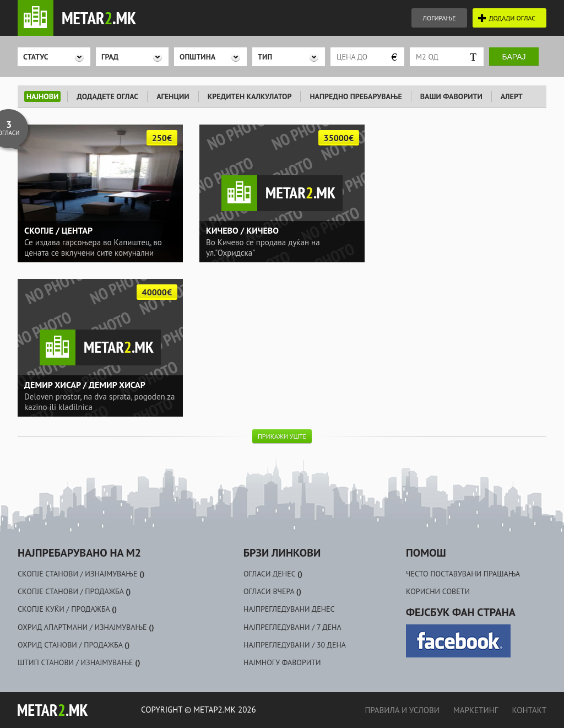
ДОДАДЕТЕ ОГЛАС (107, 96)
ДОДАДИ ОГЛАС (512, 18)
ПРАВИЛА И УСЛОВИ (402, 710)
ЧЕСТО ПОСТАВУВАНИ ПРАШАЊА (463, 574)
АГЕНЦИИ (173, 96)
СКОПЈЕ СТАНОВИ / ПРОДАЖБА (74, 591)
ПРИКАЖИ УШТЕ (282, 436)
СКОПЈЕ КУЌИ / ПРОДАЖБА (67, 609)
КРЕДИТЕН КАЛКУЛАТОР (250, 96)
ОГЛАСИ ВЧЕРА (272, 591)
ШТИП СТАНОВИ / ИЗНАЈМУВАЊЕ (79, 662)
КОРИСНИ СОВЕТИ (438, 591)
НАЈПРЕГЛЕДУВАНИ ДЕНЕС (289, 609)
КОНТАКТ (529, 710)
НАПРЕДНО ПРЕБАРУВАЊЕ (356, 96)
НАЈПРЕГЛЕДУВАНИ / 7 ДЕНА (292, 627)
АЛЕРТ (512, 96)
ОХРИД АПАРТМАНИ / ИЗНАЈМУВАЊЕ (86, 627)
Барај (514, 57)
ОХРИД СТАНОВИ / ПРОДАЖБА (74, 645)
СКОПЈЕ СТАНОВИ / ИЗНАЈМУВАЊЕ (81, 574)
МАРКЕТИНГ (476, 710)
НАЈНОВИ (42, 96)
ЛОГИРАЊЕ (439, 18)
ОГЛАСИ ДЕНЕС (273, 574)
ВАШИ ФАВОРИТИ (451, 96)
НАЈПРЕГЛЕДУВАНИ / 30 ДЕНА (295, 645)
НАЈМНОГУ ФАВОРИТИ (282, 662)
